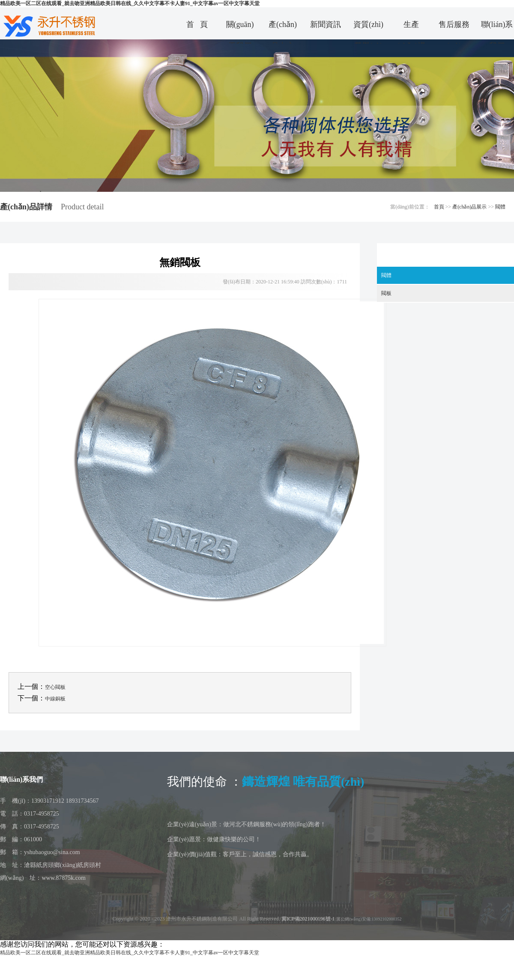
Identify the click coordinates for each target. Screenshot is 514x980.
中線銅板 (55, 699)
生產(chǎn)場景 (411, 28)
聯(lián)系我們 (497, 28)
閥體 (500, 207)
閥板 (386, 293)
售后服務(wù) (454, 28)
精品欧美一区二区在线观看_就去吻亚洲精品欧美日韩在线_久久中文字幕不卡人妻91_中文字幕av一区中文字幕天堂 (130, 3)
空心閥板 (55, 687)
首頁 (439, 207)
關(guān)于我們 (240, 28)
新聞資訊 (326, 24)
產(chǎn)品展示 (469, 207)
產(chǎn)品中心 (283, 28)
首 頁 (197, 24)
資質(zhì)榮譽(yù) (368, 28)
